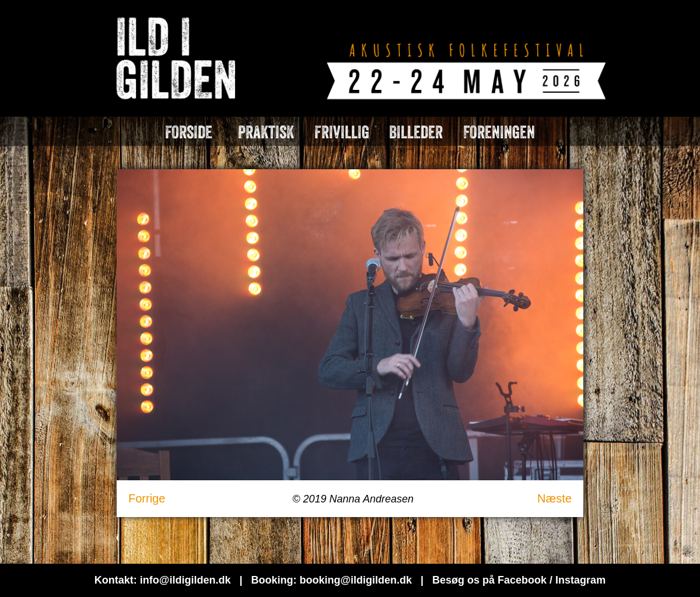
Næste (554, 498)
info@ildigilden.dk (185, 580)
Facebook (522, 580)
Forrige (147, 498)
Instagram (580, 580)
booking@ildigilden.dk (356, 580)
